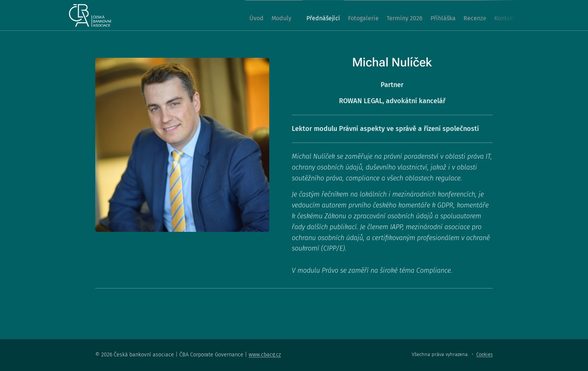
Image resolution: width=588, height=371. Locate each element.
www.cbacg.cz (265, 355)
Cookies (484, 354)
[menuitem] (216, 15)
